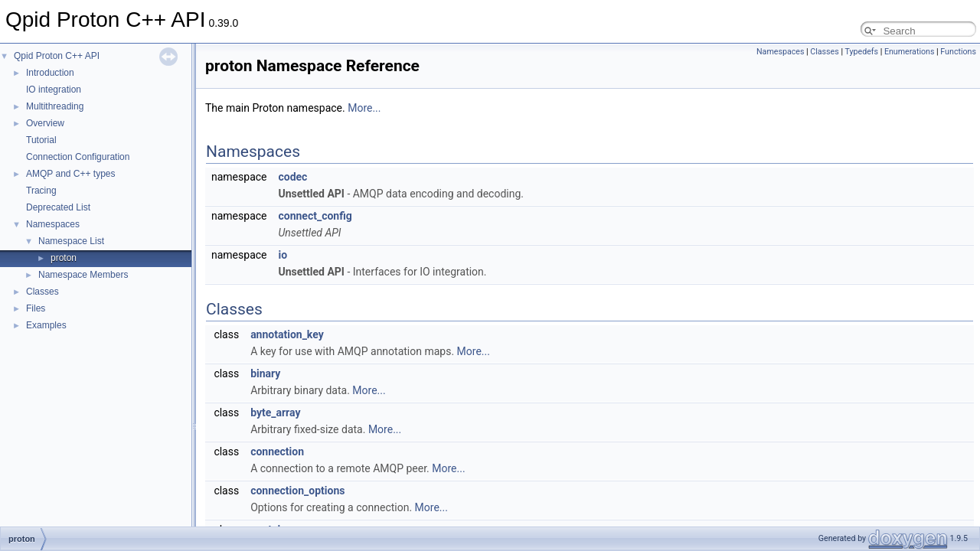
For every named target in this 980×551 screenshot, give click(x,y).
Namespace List (71, 241)
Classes (42, 292)
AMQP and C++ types (71, 174)
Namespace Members (83, 275)
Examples (46, 325)
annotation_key (287, 334)
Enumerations (910, 52)
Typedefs (861, 52)
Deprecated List (58, 207)
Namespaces (53, 224)
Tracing (41, 191)
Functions (958, 52)
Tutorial (41, 140)
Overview (45, 123)
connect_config (315, 216)
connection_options (297, 491)
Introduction (50, 73)
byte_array (275, 412)
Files (36, 308)
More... (364, 108)
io (283, 255)
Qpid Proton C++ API (57, 56)
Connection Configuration (78, 157)
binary (265, 373)
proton (64, 258)
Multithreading (55, 106)
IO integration (54, 90)
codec (292, 177)
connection (277, 452)
